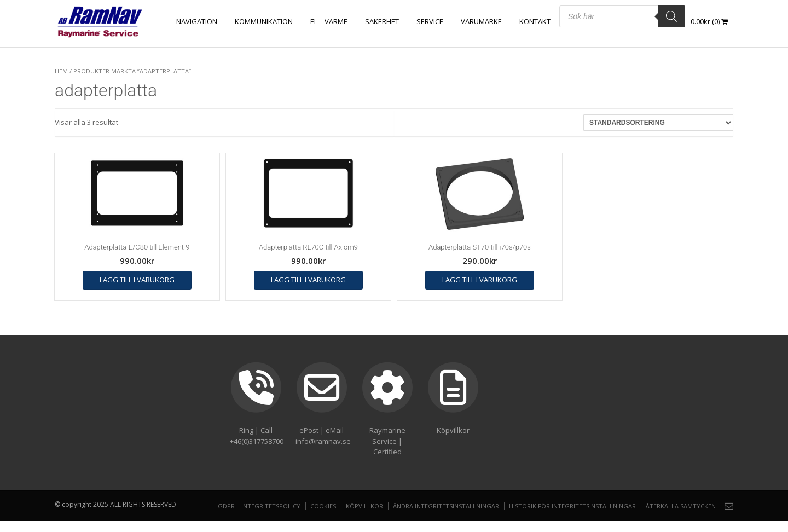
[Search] (671, 16)
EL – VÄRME (329, 21)
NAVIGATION (197, 21)
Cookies (323, 506)
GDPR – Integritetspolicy (259, 506)
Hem (61, 71)
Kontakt (535, 21)
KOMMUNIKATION (264, 21)
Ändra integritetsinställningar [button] (446, 506)
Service (430, 21)
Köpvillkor (364, 506)
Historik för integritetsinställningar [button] (572, 506)
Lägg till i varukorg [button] (137, 280)
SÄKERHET (382, 21)
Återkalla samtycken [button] (681, 506)
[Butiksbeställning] (658, 123)
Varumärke (481, 21)
